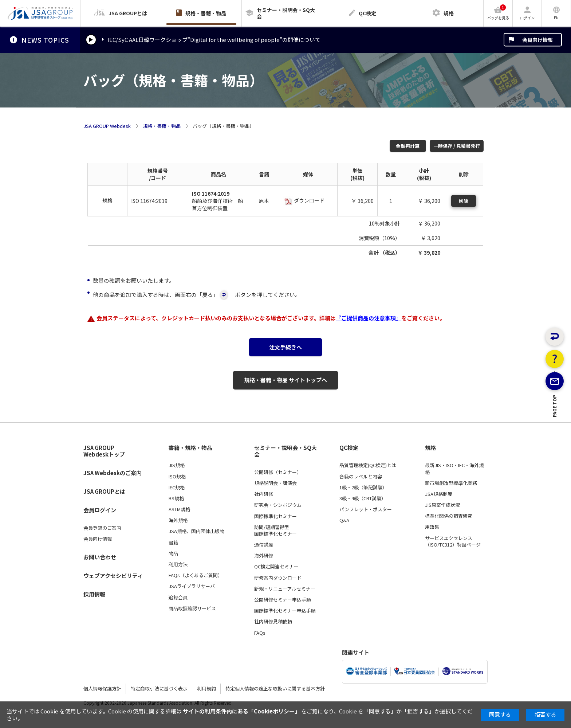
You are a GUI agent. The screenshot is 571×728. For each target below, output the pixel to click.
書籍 (173, 543)
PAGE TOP (555, 437)
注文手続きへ (285, 347)
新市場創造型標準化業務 (451, 483)
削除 (464, 201)
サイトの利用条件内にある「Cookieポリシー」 (241, 711)
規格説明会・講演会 (275, 483)
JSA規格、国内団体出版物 (196, 531)
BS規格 (176, 498)
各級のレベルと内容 (361, 477)
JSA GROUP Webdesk (107, 126)
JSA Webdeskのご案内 (113, 473)
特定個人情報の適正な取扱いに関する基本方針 (275, 688)
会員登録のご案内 (102, 528)
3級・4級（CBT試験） (363, 498)
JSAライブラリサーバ (192, 586)
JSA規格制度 (439, 494)
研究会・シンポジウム (278, 505)
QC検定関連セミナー (276, 567)
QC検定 (349, 448)
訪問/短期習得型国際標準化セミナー (275, 531)
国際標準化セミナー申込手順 (285, 611)
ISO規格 (177, 477)
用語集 (432, 527)
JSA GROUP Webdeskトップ (104, 451)
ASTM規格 (179, 509)
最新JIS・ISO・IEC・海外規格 (454, 469)
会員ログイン (100, 510)
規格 (430, 448)
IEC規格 (177, 488)
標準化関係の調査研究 (449, 516)
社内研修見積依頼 (273, 622)
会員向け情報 (537, 40)
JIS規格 (177, 465)
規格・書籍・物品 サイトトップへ (285, 380)
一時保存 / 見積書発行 (457, 146)
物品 (173, 553)
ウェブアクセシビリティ (113, 576)
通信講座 (264, 545)
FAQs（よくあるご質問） (196, 575)
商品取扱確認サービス (192, 608)
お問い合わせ (100, 557)
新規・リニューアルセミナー (285, 589)
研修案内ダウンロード (278, 578)
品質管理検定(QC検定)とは (368, 465)
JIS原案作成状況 (442, 505)
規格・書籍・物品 (162, 126)
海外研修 (264, 556)
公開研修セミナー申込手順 (283, 600)
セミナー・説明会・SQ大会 (285, 451)
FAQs (260, 633)
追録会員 (178, 598)
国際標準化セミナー (275, 516)
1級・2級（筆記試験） (363, 488)
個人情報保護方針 (102, 688)
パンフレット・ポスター (366, 509)
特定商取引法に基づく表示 (159, 688)
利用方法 (178, 564)
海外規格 (178, 520)
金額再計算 (408, 146)
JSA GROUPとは (104, 491)
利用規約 (206, 688)
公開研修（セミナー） (278, 472)
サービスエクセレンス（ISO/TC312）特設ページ (453, 541)
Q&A (344, 520)
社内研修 (264, 494)
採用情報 (94, 594)
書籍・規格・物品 (190, 448)
